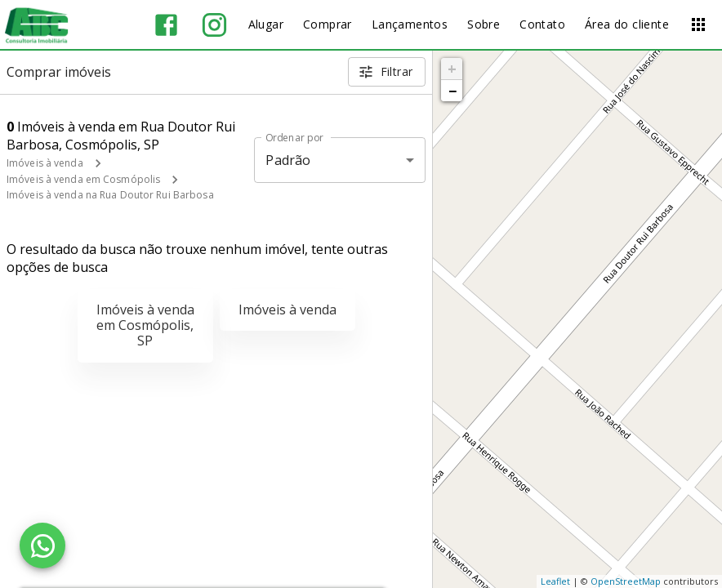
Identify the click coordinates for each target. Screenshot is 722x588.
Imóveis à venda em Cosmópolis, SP (145, 325)
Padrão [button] (288, 160)
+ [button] (452, 69)
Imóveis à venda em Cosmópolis (83, 179)
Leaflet (555, 581)
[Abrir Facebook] (166, 25)
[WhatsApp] (42, 546)
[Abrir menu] (698, 24)
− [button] (452, 91)
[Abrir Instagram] (214, 25)
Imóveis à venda (45, 163)
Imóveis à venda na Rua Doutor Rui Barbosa (110, 195)
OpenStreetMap (626, 581)
